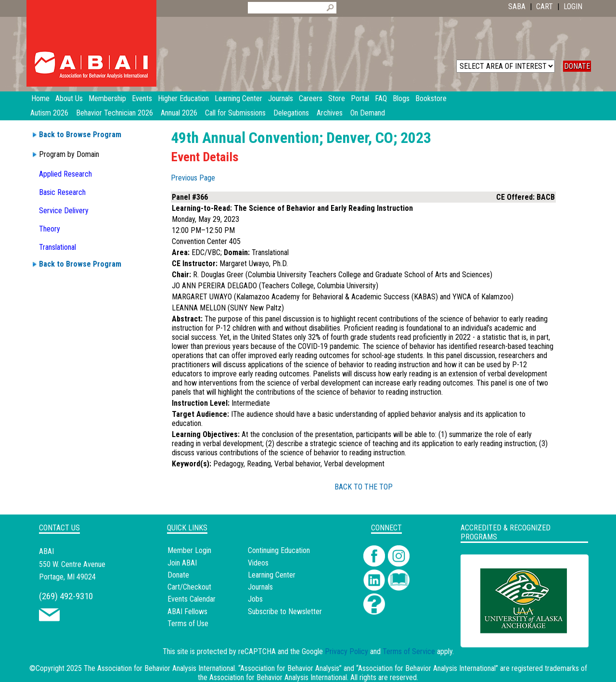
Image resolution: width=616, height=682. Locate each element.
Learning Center (272, 575)
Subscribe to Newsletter (285, 611)
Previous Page (193, 178)
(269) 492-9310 (66, 596)
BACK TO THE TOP (364, 487)
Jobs (255, 599)
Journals (260, 587)
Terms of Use (188, 624)
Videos (258, 563)
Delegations (291, 113)
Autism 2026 (49, 113)
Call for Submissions (235, 113)
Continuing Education (279, 550)
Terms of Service (409, 651)
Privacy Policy (346, 651)
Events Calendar (192, 599)
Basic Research (62, 192)
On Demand (368, 113)
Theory (50, 229)
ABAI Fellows (187, 611)
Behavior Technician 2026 (115, 113)
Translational (58, 247)
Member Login (189, 550)
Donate (178, 575)
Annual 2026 (179, 113)
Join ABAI (182, 563)
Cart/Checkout (189, 587)
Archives (330, 113)
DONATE (577, 66)
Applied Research (65, 174)
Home (40, 98)
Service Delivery (64, 211)
